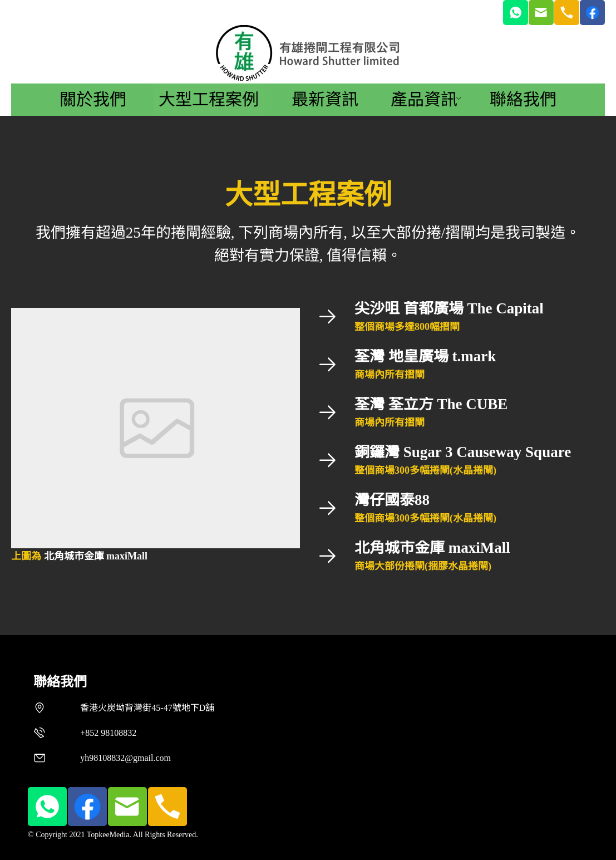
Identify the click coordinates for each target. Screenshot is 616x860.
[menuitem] (93, 100)
